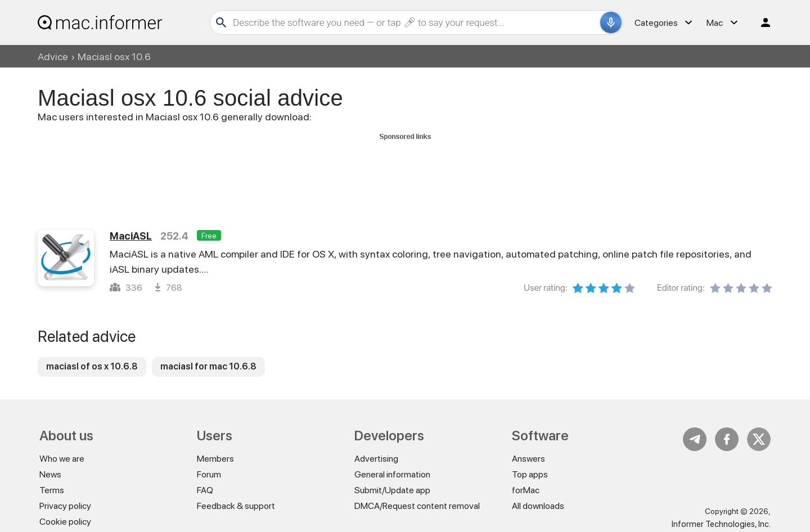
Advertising (376, 459)
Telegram (695, 439)
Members (215, 459)
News (50, 474)
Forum (209, 474)
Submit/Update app (392, 490)
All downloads (538, 506)
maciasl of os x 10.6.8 (92, 366)
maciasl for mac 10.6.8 (208, 366)
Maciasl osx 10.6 (114, 57)
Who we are (62, 459)
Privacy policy (65, 506)
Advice (53, 57)
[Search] (415, 22)
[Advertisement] (405, 169)
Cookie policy (65, 522)
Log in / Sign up (760, 22)
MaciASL (131, 236)
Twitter (759, 439)
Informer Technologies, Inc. (721, 524)
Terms (52, 490)
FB (727, 439)
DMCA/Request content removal (417, 506)
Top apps (530, 474)
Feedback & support (236, 506)
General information (392, 474)
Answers (528, 459)
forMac (526, 490)
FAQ (205, 490)
